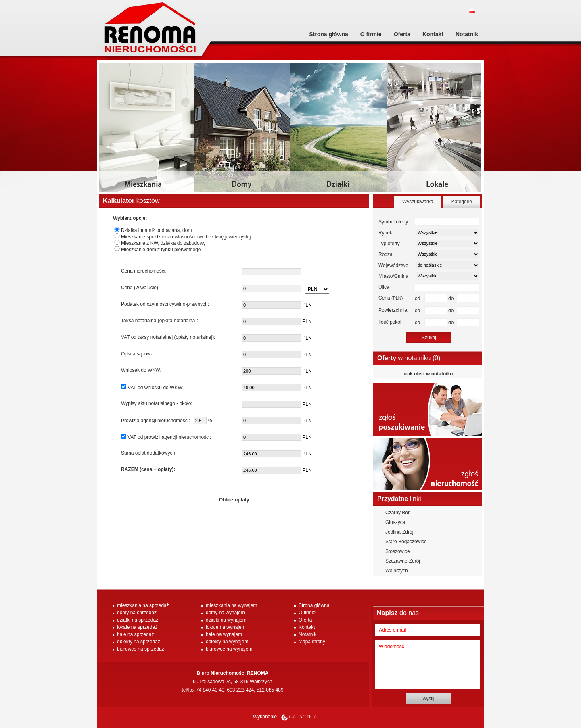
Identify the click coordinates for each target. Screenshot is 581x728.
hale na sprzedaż (135, 634)
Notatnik (467, 34)
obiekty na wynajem (227, 642)
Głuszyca (395, 522)
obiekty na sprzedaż (139, 642)
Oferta (402, 34)
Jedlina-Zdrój (399, 532)
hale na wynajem (224, 634)
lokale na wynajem (226, 627)
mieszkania (147, 130)
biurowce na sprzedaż (141, 649)
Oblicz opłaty (234, 500)
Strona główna (328, 34)
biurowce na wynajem (229, 649)
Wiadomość (427, 665)
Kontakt (433, 34)
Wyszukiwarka (418, 202)
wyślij (429, 699)
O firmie (371, 34)
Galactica (303, 717)
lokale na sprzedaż (137, 627)
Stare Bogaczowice (406, 542)
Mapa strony (312, 642)
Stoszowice (398, 551)
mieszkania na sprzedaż (143, 605)
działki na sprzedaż (138, 620)
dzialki (339, 130)
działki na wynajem (226, 620)
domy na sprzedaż (137, 613)
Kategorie (462, 202)
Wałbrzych (397, 571)
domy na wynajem (225, 613)
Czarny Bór (397, 513)
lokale (436, 130)
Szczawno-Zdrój (403, 561)
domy (242, 130)
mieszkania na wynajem (231, 605)
